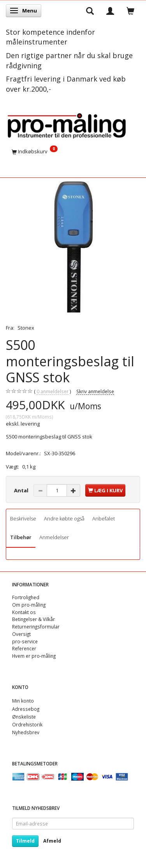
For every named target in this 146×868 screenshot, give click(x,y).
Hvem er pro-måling (34, 656)
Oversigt (21, 634)
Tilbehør (21, 537)
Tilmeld (25, 841)
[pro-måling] (67, 124)
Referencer (24, 648)
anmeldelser (53, 391)
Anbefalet (104, 518)
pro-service (25, 641)
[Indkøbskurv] (73, 151)
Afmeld (52, 841)
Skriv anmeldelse (95, 391)
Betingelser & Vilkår (33, 619)
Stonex (26, 328)
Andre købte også (64, 518)
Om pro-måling (29, 605)
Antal (22, 490)
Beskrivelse (23, 518)
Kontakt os (24, 612)
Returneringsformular (36, 627)
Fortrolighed (26, 597)
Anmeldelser (54, 537)
